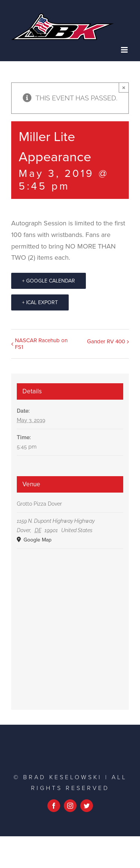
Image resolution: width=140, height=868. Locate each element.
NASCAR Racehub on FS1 (41, 344)
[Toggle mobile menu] (125, 50)
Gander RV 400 (106, 341)
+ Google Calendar (49, 281)
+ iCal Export (40, 302)
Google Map (37, 540)
